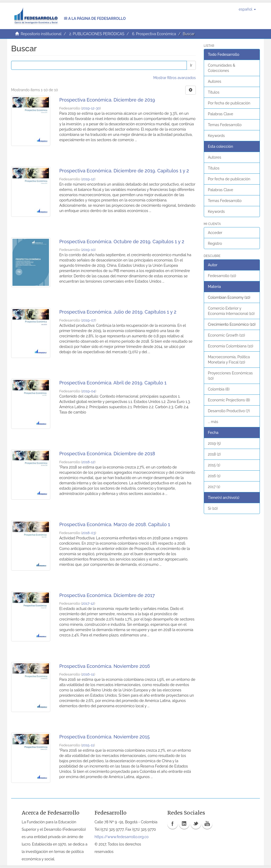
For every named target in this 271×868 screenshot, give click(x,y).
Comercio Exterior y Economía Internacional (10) (231, 311)
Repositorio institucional (41, 34)
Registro (215, 244)
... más (213, 422)
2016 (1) (214, 476)
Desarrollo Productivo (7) (229, 411)
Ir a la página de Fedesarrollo (95, 19)
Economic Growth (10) (227, 335)
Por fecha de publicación (229, 103)
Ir (191, 65)
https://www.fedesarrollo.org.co (121, 837)
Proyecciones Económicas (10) (230, 376)
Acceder (215, 233)
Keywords (216, 136)
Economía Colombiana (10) (231, 346)
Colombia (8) (219, 389)
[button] (247, 9)
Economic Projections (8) (229, 400)
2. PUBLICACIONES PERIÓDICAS (97, 34)
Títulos (214, 92)
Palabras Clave (221, 114)
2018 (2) (214, 454)
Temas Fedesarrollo (225, 125)
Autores (215, 81)
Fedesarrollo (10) (222, 276)
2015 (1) (214, 465)
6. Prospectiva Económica (154, 34)
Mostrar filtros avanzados (174, 78)
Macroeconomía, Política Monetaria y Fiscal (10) (229, 360)
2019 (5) (214, 443)
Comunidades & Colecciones (222, 68)
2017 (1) (214, 487)
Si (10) (213, 508)
